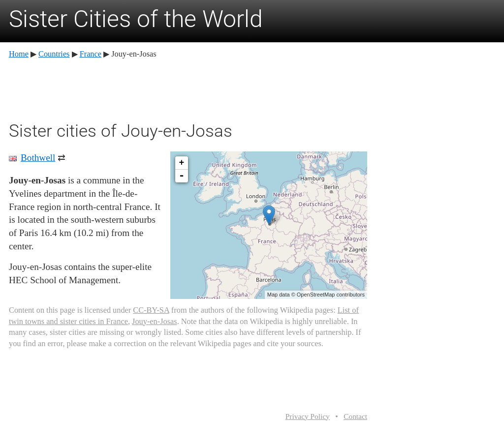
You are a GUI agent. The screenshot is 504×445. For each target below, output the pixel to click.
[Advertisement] (188, 89)
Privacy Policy (308, 416)
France (91, 54)
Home (19, 54)
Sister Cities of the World (136, 19)
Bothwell (38, 158)
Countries (54, 54)
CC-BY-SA (151, 310)
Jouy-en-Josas (155, 321)
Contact (355, 416)
